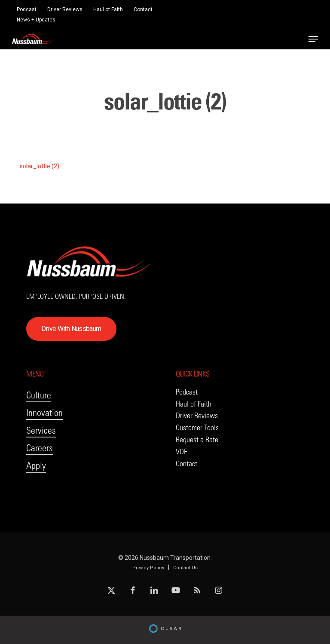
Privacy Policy (148, 568)
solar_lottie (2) (40, 166)
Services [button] (41, 430)
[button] (313, 39)
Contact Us (185, 568)
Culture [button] (39, 395)
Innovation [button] (44, 413)
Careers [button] (40, 448)
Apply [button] (36, 466)
